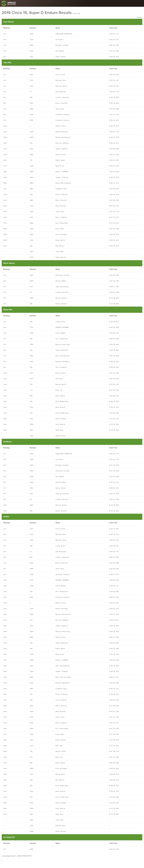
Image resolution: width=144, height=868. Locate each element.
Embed (140, 17)
